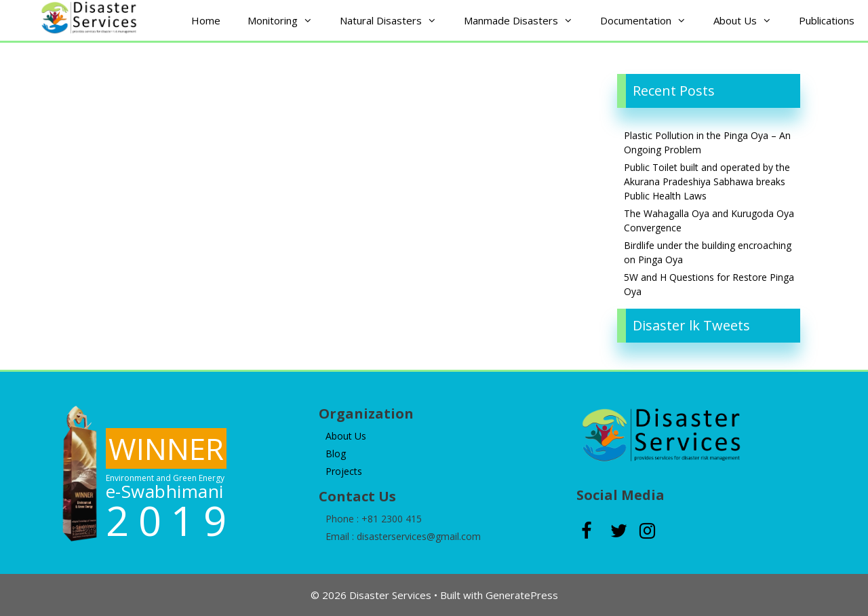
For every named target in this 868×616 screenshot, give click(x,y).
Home (206, 20)
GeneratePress (522, 595)
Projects (344, 471)
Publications (827, 20)
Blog (336, 454)
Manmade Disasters (525, 20)
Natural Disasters (395, 20)
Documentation (650, 20)
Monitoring (287, 20)
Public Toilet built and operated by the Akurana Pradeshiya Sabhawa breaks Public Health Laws (707, 181)
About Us (749, 20)
